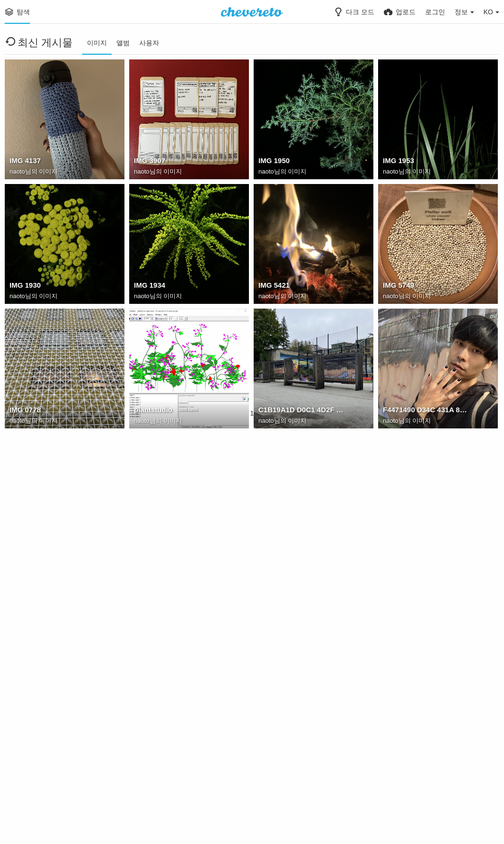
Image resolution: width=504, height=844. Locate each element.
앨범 (123, 43)
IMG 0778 (24, 411)
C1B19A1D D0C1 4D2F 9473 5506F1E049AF (303, 411)
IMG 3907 (149, 162)
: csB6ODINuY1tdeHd (168, 785)
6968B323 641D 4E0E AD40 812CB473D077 (178, 536)
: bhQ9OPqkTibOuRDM (419, 785)
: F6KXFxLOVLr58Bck (168, 660)
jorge (391, 536)
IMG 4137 (24, 162)
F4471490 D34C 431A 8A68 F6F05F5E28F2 (427, 411)
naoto (17, 172)
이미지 (97, 43)
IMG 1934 (149, 287)
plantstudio (152, 411)
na (262, 536)
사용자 (149, 43)
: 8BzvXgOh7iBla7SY (416, 660)
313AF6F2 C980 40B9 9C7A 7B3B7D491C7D (54, 536)
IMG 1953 (398, 162)
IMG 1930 (24, 287)
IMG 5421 (273, 287)
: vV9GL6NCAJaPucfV (293, 660)
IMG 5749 (398, 287)
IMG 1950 (273, 162)
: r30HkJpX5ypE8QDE (293, 785)
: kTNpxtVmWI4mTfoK (45, 660)
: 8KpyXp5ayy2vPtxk (42, 785)
